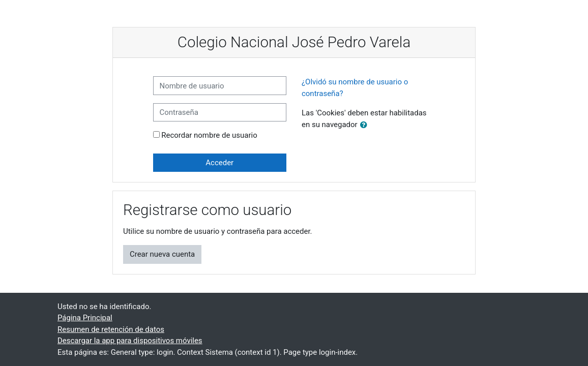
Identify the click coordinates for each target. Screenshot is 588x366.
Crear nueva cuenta (162, 254)
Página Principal (85, 318)
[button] (366, 125)
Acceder (219, 163)
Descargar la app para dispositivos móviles (130, 341)
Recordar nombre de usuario (209, 135)
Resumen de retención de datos (111, 329)
